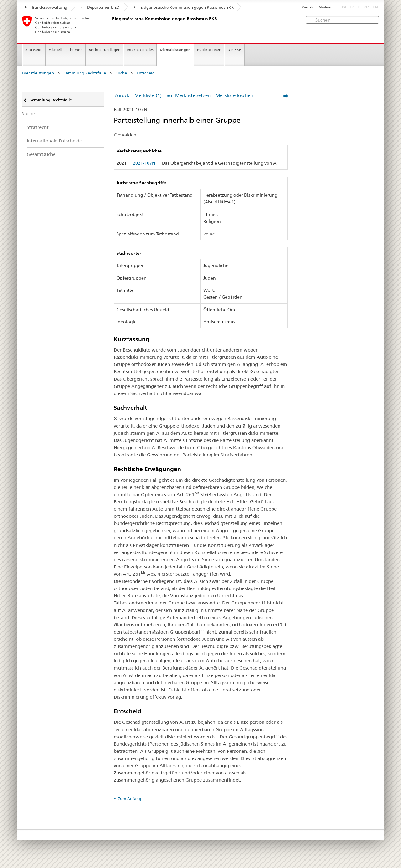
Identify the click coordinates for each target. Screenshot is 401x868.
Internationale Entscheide (54, 141)
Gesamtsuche (41, 154)
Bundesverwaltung (46, 7)
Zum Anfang (130, 799)
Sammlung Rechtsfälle (85, 73)
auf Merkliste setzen (189, 95)
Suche (121, 73)
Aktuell (55, 50)
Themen (75, 50)
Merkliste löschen (234, 95)
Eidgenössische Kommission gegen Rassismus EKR (184, 7)
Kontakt (308, 7)
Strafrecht (38, 127)
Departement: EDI (101, 7)
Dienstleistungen (175, 50)
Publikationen (209, 50)
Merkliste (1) (148, 95)
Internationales (140, 50)
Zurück (122, 95)
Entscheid (146, 73)
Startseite (34, 50)
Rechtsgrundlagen (104, 50)
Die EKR (234, 50)
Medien (325, 7)
